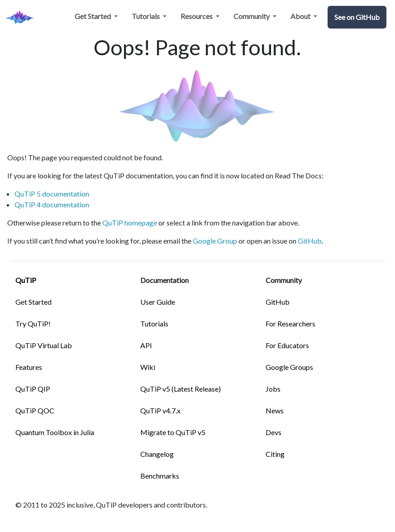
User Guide (158, 302)
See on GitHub (357, 17)
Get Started (33, 302)
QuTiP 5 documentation (52, 194)
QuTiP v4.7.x (160, 410)
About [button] (301, 16)
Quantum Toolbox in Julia (55, 432)
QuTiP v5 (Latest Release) (181, 389)
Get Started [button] (93, 16)
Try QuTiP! (33, 324)
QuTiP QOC (35, 410)
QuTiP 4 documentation (52, 204)
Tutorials (154, 324)
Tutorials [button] (146, 16)
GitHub (310, 241)
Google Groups (289, 367)
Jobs (273, 389)
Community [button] (252, 16)
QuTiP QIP (33, 389)
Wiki (148, 367)
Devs (274, 432)
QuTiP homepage (130, 223)
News (275, 410)
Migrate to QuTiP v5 (173, 432)
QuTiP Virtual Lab (44, 345)
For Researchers (290, 324)
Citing (275, 454)
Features (29, 367)
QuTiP (26, 280)
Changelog (157, 454)
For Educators (287, 345)
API (146, 345)
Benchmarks (160, 476)
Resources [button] (197, 16)
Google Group (215, 241)
